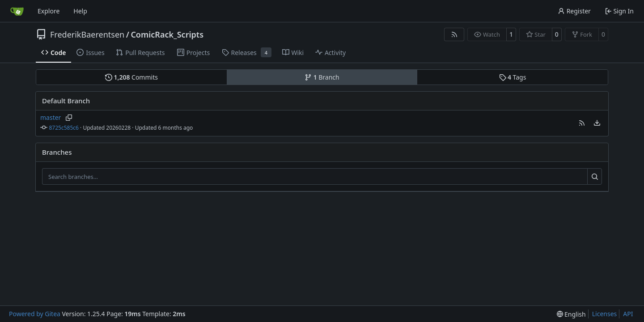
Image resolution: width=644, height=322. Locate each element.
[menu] (597, 123)
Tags (513, 77)
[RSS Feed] (454, 34)
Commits (131, 77)
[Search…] (595, 177)
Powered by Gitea (35, 314)
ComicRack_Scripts (167, 34)
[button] (582, 123)
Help (80, 11)
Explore (49, 11)
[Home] (17, 11)
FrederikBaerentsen (87, 34)
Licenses (605, 314)
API (628, 314)
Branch (322, 77)
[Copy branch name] (69, 118)
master (51, 117)
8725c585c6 (64, 128)
